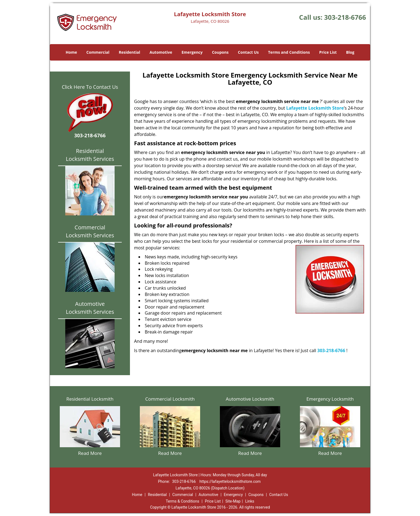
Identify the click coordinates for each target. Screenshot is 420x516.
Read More (90, 453)
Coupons (220, 52)
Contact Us (248, 52)
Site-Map (233, 501)
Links (250, 501)
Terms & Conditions (183, 501)
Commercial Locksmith (170, 399)
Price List (328, 52)
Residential (129, 52)
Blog (350, 52)
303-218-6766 (345, 17)
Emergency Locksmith (330, 399)
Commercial (98, 52)
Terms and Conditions (289, 52)
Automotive (161, 52)
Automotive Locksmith (250, 399)
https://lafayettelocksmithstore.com (230, 481)
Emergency (192, 52)
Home (71, 52)
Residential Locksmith (90, 399)
